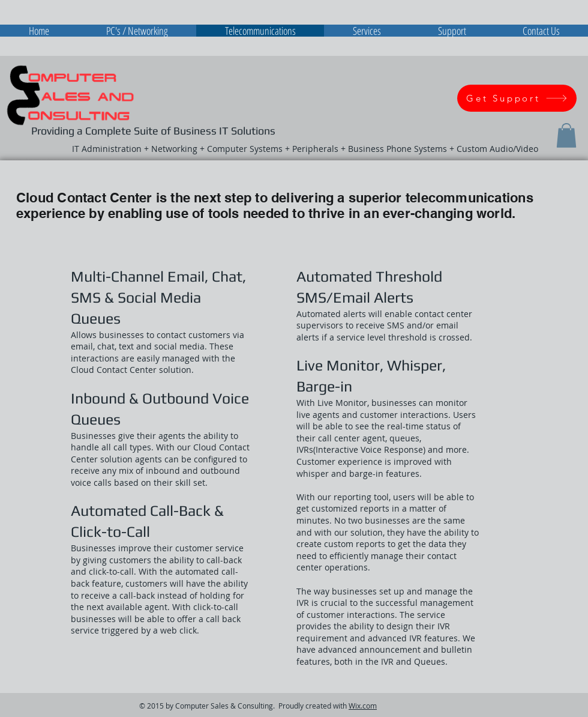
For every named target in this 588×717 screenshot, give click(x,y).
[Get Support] (517, 98)
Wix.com (363, 706)
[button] (566, 135)
